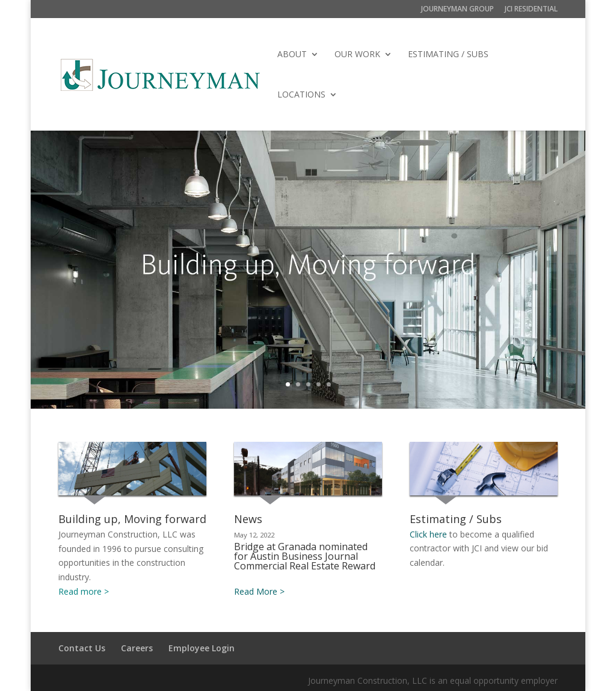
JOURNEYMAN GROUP (457, 10)
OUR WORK (357, 55)
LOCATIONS (301, 95)
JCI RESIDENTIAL (531, 10)
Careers (137, 648)
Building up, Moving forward (132, 519)
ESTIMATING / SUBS (448, 55)
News (248, 519)
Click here (428, 534)
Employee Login (202, 648)
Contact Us (82, 648)
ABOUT (292, 55)
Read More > (259, 591)
